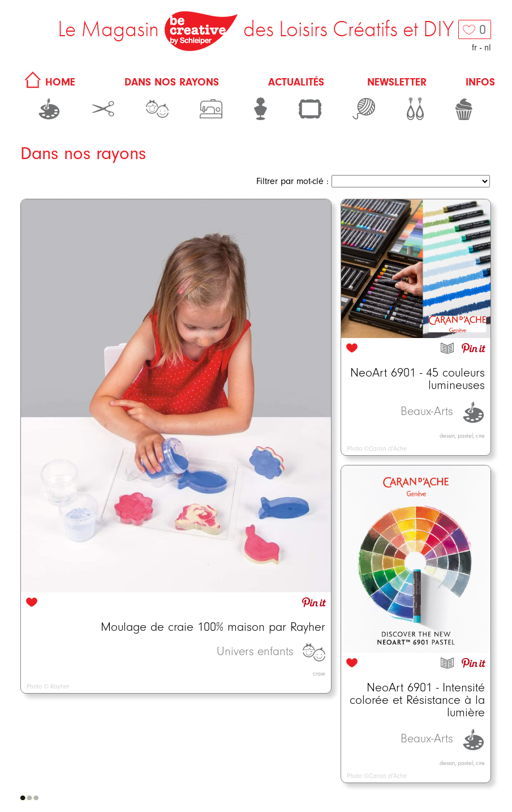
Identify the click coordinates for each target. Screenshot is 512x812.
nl (488, 48)
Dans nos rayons (172, 82)
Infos (480, 82)
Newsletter (397, 82)
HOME (48, 82)
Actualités (296, 82)
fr (474, 48)
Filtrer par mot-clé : (292, 181)
